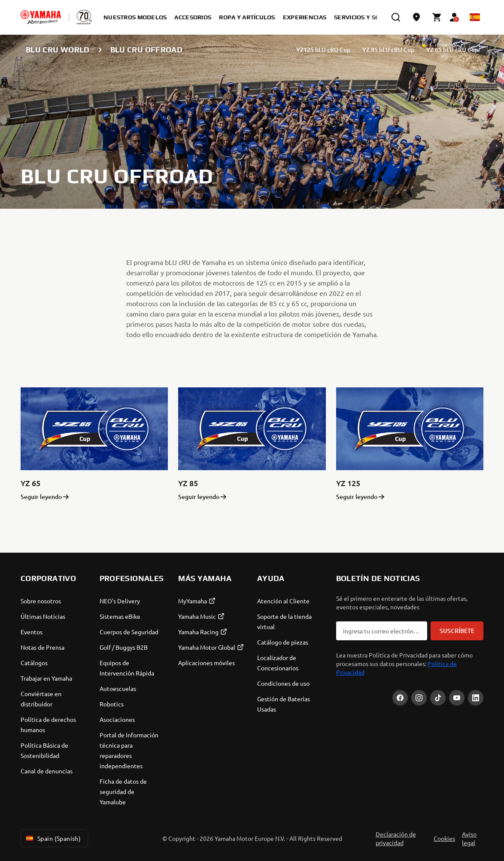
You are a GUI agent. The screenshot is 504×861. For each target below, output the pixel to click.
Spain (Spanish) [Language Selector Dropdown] (53, 838)
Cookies (444, 838)
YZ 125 (348, 483)
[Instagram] (419, 698)
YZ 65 (30, 483)
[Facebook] (400, 698)
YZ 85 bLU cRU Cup (388, 50)
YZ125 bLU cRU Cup (323, 50)
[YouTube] (457, 698)
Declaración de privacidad (396, 838)
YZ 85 (188, 483)
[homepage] (41, 17)
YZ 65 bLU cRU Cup (452, 50)
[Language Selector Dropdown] (475, 17)
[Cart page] (437, 17)
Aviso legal (469, 838)
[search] (396, 17)
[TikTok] (438, 698)
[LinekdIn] (476, 698)
